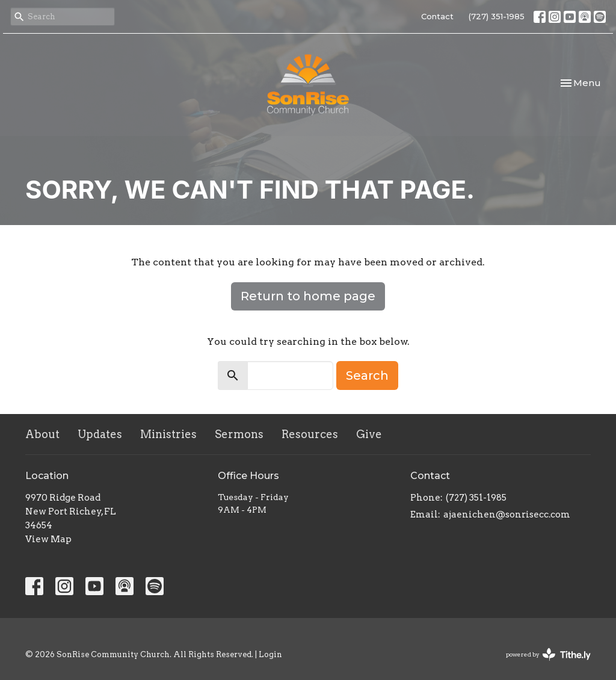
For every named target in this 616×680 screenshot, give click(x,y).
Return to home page (308, 296)
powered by (548, 654)
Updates (100, 434)
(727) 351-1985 (497, 16)
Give (369, 434)
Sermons (239, 434)
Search (367, 376)
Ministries (168, 434)
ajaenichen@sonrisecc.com (507, 515)
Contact (437, 16)
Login (270, 654)
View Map (48, 539)
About (42, 434)
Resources (310, 434)
